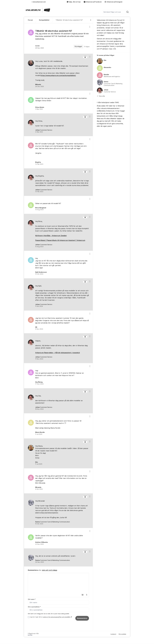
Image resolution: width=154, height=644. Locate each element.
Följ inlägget (78, 46)
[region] (58, 38)
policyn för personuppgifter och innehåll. (57, 617)
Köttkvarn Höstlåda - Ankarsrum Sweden (51, 236)
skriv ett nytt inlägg (50, 570)
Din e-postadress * (34, 607)
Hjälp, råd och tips (74, 2)
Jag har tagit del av (51, 617)
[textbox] (58, 583)
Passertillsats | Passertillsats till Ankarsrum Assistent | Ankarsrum (60, 240)
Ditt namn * (32, 599)
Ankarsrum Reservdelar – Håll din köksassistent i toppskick (58, 353)
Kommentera (82, 618)
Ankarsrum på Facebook (93, 2)
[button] (82, 595)
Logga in (113, 634)
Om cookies (122, 634)
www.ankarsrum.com (39, 2)
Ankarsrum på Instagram (114, 2)
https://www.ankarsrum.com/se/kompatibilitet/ (58, 75)
